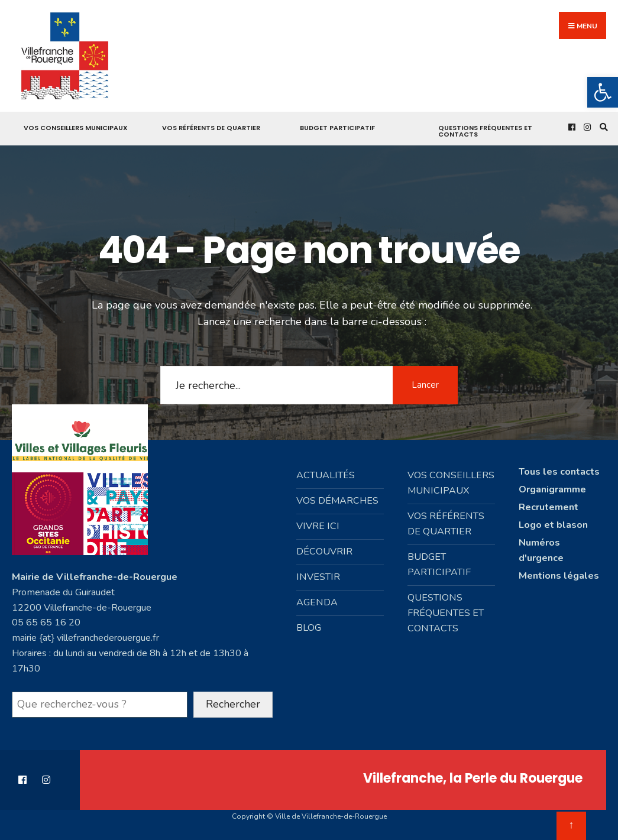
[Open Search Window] (602, 127)
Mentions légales (559, 576)
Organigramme (552, 489)
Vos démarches (337, 501)
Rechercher (233, 704)
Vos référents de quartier (211, 128)
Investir (318, 577)
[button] (603, 92)
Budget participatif (337, 128)
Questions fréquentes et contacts (485, 131)
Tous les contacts (559, 472)
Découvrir (324, 552)
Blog (309, 628)
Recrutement (549, 507)
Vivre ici (318, 526)
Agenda (317, 602)
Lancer (425, 385)
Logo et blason (553, 525)
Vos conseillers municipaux (76, 128)
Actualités (326, 475)
